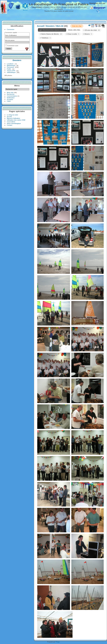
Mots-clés (10, 92)
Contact (10, 125)
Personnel (10, 67)
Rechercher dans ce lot (54, 30)
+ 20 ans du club (92, 30)
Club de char (77, 26)
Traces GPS (11, 71)
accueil (9, 116)
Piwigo (58, 642)
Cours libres (11, 122)
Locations (10, 64)
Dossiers (17, 60)
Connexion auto (12, 46)
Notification (11, 98)
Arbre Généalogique (14, 123)
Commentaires (12, 96)
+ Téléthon (45, 38)
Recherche (11, 94)
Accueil (41, 26)
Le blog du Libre (12, 115)
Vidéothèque (11, 72)
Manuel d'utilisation (14, 118)
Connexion (11, 29)
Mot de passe (10, 40)
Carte (9, 101)
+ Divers (88, 34)
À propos (10, 99)
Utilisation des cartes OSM (16, 120)
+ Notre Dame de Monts (51, 34)
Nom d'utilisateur (11, 35)
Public (9, 69)
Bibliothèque (11, 65)
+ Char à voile (73, 34)
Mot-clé (60, 26)
